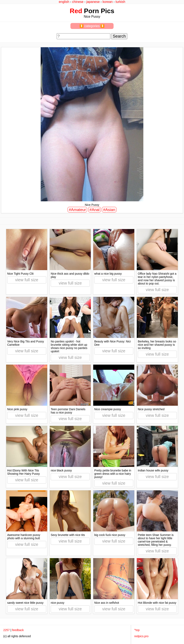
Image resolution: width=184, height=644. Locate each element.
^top (137, 630)
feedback (18, 630)
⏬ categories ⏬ (92, 26)
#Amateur (77, 210)
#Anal (95, 210)
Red (76, 11)
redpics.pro (141, 636)
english (64, 2)
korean (108, 2)
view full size (27, 280)
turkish (120, 2)
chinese (78, 2)
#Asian (109, 210)
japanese (93, 2)
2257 (6, 630)
